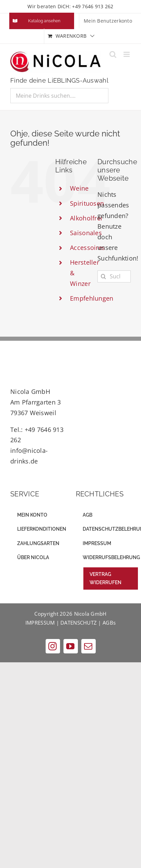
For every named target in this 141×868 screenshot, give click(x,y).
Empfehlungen (92, 298)
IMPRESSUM (40, 623)
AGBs (109, 623)
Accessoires (87, 248)
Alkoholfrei (86, 218)
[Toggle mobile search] (113, 54)
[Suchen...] (114, 276)
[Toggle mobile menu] (127, 54)
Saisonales (86, 233)
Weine (79, 188)
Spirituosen (87, 203)
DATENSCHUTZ (79, 623)
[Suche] (103, 276)
